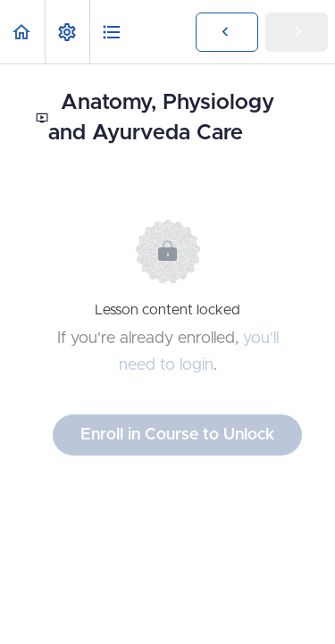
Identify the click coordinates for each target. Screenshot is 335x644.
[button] (22, 32)
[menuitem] (67, 32)
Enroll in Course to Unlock (177, 435)
